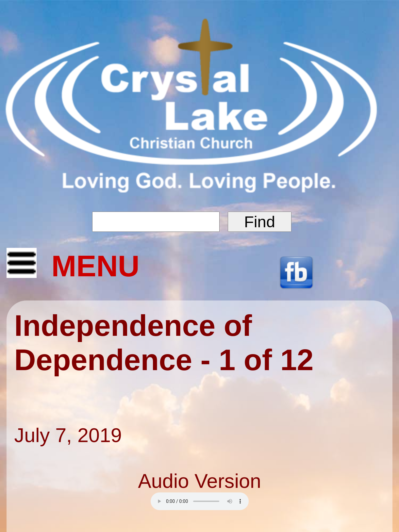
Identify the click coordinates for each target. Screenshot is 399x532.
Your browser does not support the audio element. (200, 501)
